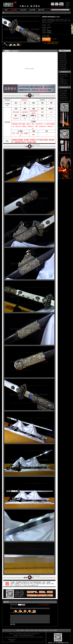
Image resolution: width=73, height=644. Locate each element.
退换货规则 (46, 630)
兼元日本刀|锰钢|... (63, 65)
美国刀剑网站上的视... (64, 97)
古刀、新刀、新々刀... (64, 76)
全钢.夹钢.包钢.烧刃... (64, 84)
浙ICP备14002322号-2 (12, 639)
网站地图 (68, 3)
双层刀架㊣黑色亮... (63, 55)
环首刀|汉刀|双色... (63, 53)
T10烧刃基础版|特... (63, 69)
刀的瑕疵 (61, 78)
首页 (10, 13)
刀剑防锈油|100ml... (63, 67)
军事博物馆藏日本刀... (64, 80)
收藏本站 (68, 4)
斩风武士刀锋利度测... (64, 90)
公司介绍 (18, 630)
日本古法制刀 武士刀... (64, 99)
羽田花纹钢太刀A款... (64, 61)
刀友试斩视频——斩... (64, 94)
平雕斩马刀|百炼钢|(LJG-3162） (53, 42)
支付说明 (36, 630)
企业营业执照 (12, 641)
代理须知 (32, 630)
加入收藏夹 (55, 39)
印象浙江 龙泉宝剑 (63, 96)
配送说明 (41, 630)
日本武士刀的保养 (63, 92)
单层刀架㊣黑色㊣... (63, 57)
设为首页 (68, 6)
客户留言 (50, 630)
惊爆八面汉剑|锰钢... (64, 63)
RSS (67, 7)
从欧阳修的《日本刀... (64, 82)
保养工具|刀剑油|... (63, 59)
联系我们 (23, 630)
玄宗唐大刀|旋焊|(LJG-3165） (53, 43)
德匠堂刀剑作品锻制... (64, 75)
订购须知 (27, 630)
